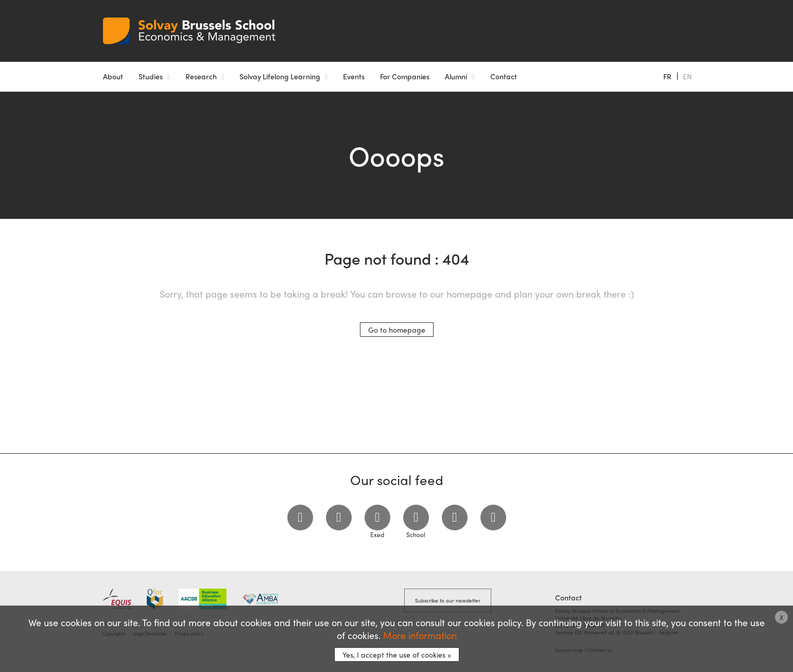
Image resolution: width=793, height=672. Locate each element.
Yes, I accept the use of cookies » (397, 654)
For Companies (405, 76)
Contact (504, 76)
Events (354, 76)
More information (420, 635)
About (113, 76)
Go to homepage (397, 330)
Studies (151, 76)
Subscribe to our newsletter (448, 600)
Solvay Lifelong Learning (280, 76)
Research (201, 76)
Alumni (456, 76)
